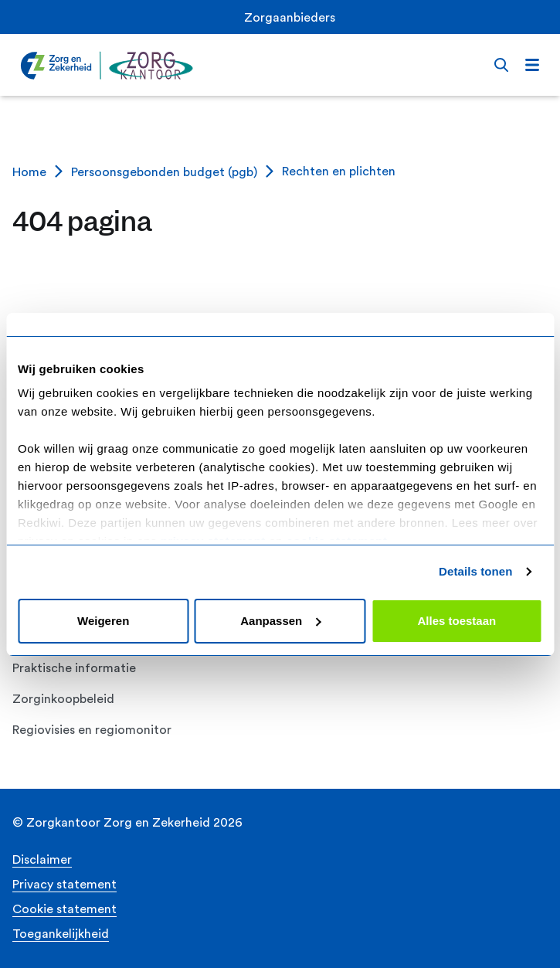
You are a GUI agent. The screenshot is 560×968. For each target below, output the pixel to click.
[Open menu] (532, 65)
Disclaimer (42, 860)
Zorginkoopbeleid (63, 699)
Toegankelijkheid (61, 934)
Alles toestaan (456, 621)
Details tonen (475, 571)
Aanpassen (280, 621)
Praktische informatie (74, 668)
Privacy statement (64, 885)
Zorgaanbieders (290, 18)
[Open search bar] (501, 65)
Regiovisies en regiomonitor (92, 730)
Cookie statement (64, 909)
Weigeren (103, 621)
